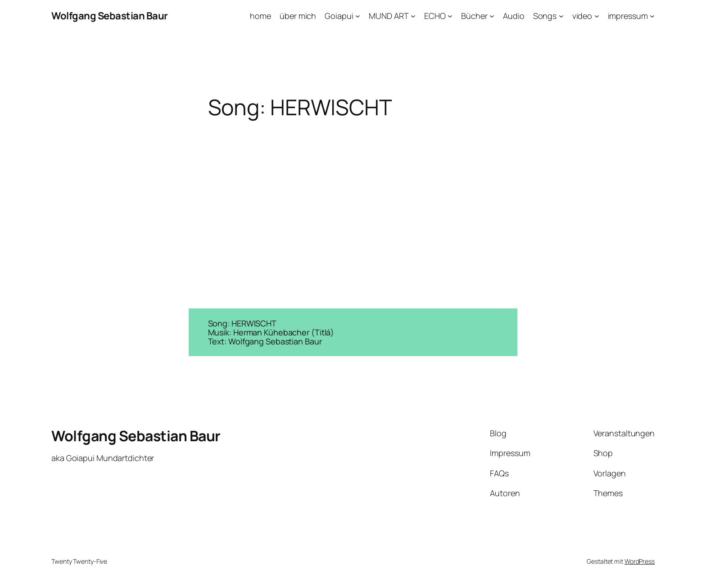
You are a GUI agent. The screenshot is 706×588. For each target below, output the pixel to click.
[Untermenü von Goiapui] (358, 16)
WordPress (640, 561)
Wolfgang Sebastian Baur (110, 16)
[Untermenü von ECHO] (450, 16)
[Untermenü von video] (597, 16)
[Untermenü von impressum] (652, 16)
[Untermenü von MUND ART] (413, 16)
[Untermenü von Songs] (561, 16)
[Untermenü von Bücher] (492, 16)
